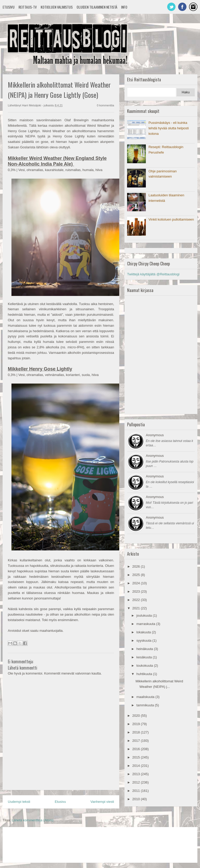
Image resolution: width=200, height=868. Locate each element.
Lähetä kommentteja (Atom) (33, 820)
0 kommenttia (105, 105)
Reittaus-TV (28, 7)
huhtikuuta (145, 674)
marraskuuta (146, 624)
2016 (137, 749)
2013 (137, 774)
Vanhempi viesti (102, 802)
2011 (137, 791)
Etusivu (9, 7)
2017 (137, 741)
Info (124, 7)
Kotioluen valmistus (57, 7)
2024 (137, 583)
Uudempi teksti (19, 802)
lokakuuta (144, 632)
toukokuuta (145, 666)
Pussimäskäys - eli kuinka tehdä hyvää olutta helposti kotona (169, 128)
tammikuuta (146, 705)
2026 (137, 566)
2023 (137, 591)
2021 (137, 608)
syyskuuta (144, 641)
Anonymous (155, 435)
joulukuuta (145, 615)
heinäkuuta (145, 649)
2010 (137, 799)
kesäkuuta (145, 657)
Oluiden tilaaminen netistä (97, 7)
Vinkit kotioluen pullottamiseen (171, 219)
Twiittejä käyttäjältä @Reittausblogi (153, 274)
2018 (137, 732)
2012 (137, 782)
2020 (137, 716)
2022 (137, 600)
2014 (137, 766)
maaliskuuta (146, 697)
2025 (137, 575)
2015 (137, 757)
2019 (137, 724)
